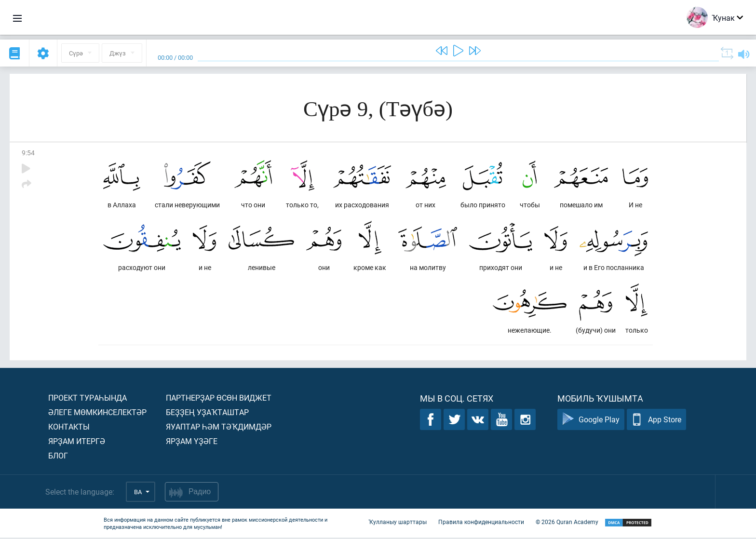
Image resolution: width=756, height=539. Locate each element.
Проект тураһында (88, 399)
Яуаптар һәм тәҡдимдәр (219, 428)
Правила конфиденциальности (481, 524)
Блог (58, 457)
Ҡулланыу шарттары (398, 524)
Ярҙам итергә (77, 442)
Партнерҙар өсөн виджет (219, 399)
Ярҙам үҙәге (192, 442)
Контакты (69, 428)
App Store (656, 421)
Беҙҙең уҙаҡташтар (207, 413)
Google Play (591, 421)
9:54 (28, 153)
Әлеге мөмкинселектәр (97, 413)
